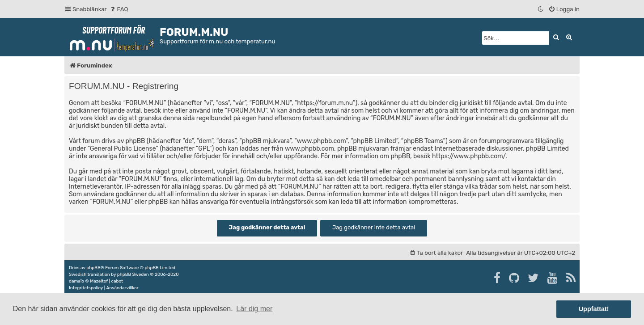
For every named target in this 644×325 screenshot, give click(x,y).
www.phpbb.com (309, 149)
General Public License (123, 149)
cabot (117, 281)
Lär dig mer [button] (254, 309)
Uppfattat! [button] (594, 309)
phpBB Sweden (133, 274)
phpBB (93, 268)
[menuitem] (119, 9)
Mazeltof (99, 281)
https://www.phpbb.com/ (469, 156)
